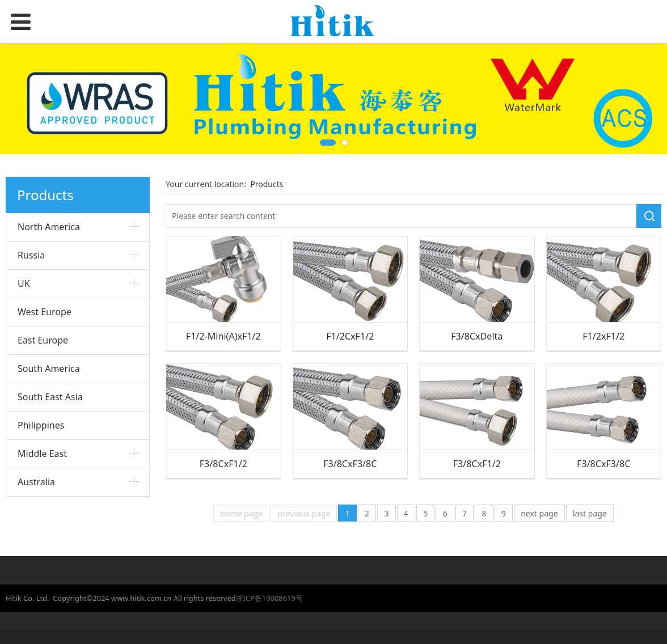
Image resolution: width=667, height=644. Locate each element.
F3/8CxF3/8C (350, 464)
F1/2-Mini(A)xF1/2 (223, 336)
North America (49, 227)
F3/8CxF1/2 (223, 464)
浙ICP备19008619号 (269, 598)
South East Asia (50, 397)
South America (49, 368)
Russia (31, 255)
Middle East (42, 454)
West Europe (45, 312)
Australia (36, 482)
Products (267, 184)
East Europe (43, 340)
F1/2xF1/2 (603, 336)
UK (24, 283)
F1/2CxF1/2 (350, 336)
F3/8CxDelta (477, 336)
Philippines (41, 425)
